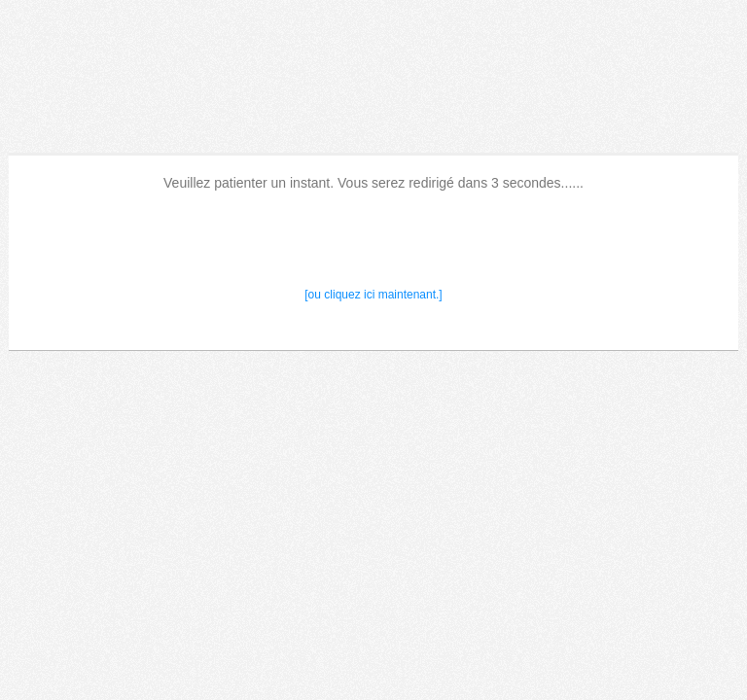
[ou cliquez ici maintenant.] (373, 295)
